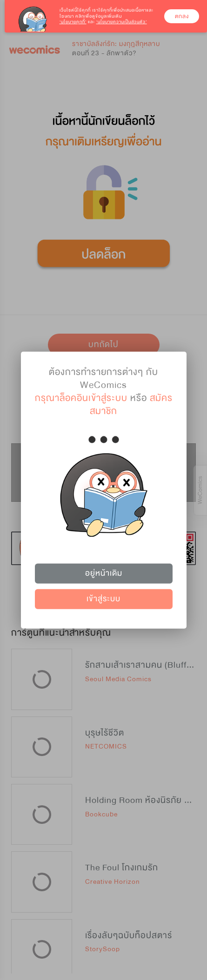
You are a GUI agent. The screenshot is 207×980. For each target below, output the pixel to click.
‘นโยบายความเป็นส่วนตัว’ (122, 22)
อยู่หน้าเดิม (104, 573)
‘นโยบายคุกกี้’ (73, 22)
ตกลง (182, 16)
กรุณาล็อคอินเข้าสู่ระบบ (81, 398)
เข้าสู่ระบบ (103, 599)
